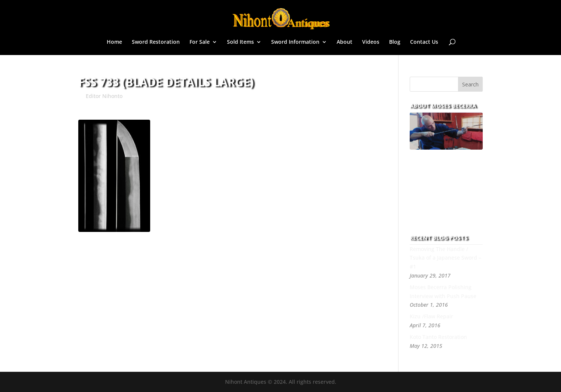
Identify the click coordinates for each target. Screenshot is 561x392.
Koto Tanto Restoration (438, 337)
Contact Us (424, 42)
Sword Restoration (156, 42)
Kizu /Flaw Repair (431, 316)
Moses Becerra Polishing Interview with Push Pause (443, 292)
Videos (371, 42)
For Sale (200, 42)
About (345, 42)
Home (114, 42)
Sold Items (240, 42)
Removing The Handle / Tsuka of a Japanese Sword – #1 (445, 258)
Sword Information (295, 42)
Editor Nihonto (104, 96)
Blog (395, 42)
